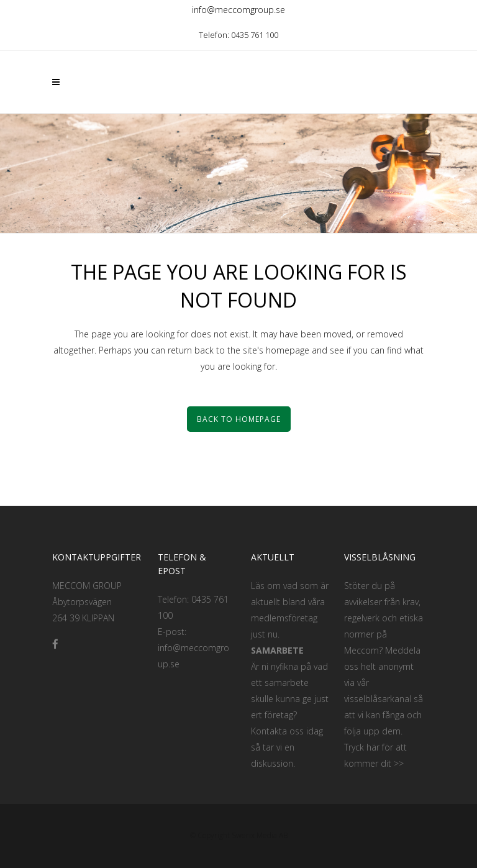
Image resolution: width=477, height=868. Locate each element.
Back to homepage (239, 419)
